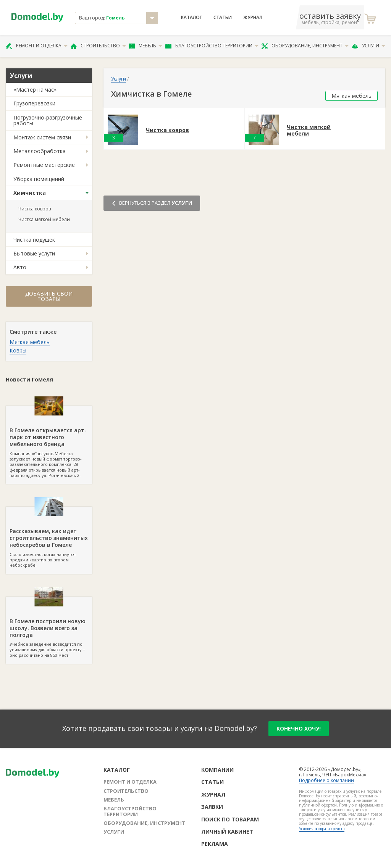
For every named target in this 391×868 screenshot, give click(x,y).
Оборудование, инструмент (305, 46)
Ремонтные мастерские (44, 165)
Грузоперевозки (34, 103)
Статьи (223, 18)
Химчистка (30, 193)
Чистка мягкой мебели (44, 219)
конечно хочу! (299, 728)
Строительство (98, 46)
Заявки (212, 807)
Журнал (253, 18)
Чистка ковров (35, 209)
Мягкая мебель (30, 342)
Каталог (191, 18)
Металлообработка (40, 151)
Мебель (145, 46)
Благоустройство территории (212, 46)
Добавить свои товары (49, 296)
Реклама (215, 844)
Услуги (368, 46)
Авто (20, 267)
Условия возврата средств (322, 829)
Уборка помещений (39, 179)
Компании (217, 770)
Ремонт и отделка (37, 46)
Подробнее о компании (326, 780)
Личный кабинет (227, 832)
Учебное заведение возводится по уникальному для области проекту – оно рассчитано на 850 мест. (49, 627)
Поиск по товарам (230, 819)
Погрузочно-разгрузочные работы (48, 120)
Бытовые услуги (34, 253)
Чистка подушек (34, 240)
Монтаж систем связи (42, 137)
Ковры (18, 350)
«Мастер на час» (35, 90)
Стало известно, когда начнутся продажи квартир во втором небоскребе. (49, 537)
